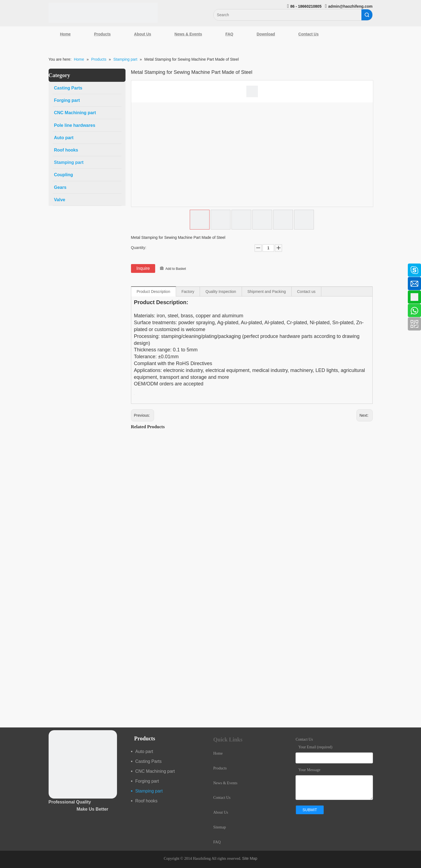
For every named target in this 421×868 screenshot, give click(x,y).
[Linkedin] (7, 282)
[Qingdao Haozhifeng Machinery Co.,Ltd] (103, 13)
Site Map (249, 858)
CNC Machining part (155, 771)
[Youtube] (7, 311)
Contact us (306, 292)
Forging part (147, 781)
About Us (143, 34)
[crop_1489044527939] (83, 764)
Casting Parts (149, 761)
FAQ (229, 34)
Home (65, 34)
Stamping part (149, 791)
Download (266, 34)
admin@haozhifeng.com (350, 6)
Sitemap (220, 827)
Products (102, 34)
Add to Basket (176, 269)
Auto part (144, 751)
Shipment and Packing (267, 292)
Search (367, 15)
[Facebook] (7, 267)
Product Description (154, 292)
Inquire (143, 268)
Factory (188, 292)
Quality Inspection (221, 292)
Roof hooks (147, 801)
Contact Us (308, 34)
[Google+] (7, 296)
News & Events (188, 34)
